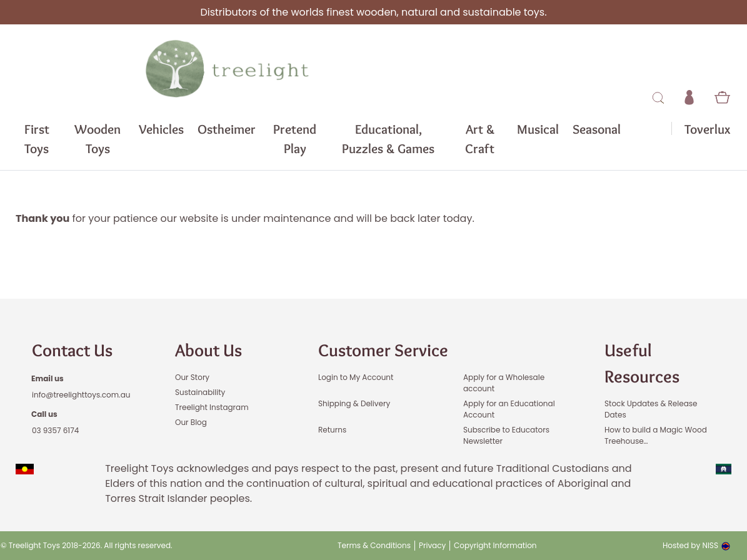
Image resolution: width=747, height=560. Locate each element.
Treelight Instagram (212, 407)
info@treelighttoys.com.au (81, 395)
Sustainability (200, 392)
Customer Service (383, 350)
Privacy (432, 546)
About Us (208, 350)
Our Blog (191, 422)
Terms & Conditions (374, 546)
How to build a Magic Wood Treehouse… (656, 435)
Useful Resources (642, 363)
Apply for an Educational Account (509, 409)
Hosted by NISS (696, 545)
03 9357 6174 (55, 430)
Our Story (192, 377)
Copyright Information (495, 546)
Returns (332, 430)
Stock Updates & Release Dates (651, 409)
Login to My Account (356, 377)
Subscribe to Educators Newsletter (506, 435)
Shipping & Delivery (354, 403)
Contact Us (72, 350)
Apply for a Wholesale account (504, 383)
